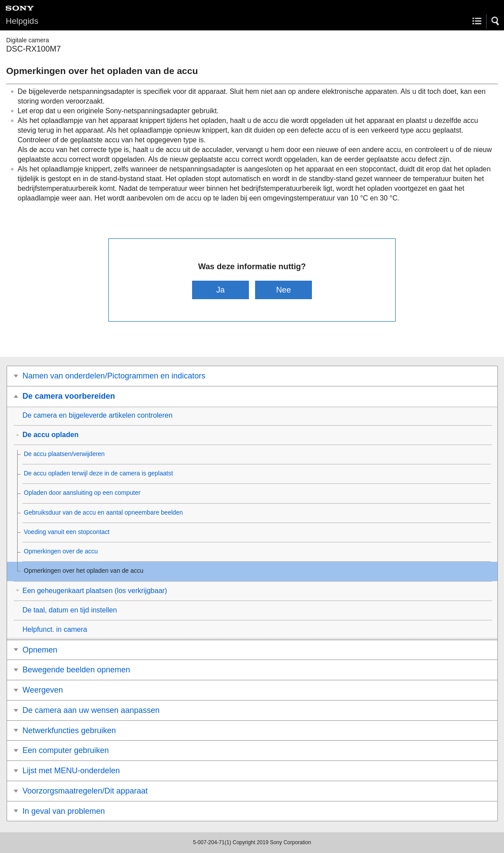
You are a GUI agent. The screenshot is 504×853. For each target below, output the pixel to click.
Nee (284, 290)
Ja (220, 290)
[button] (496, 21)
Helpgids (22, 21)
